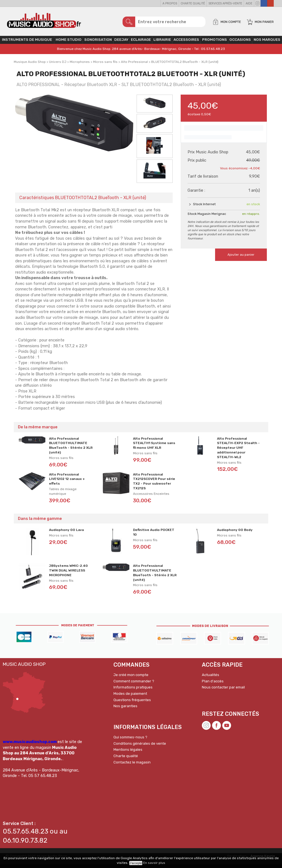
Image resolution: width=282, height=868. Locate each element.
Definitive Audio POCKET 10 (154, 536)
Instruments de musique (27, 43)
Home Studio (69, 43)
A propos (170, 3)
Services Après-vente (225, 3)
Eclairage (141, 43)
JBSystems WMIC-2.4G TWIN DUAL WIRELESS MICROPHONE (68, 574)
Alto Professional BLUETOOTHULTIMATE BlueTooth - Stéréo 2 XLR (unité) (71, 449)
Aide (249, 3)
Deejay (121, 43)
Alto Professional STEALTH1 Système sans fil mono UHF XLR (154, 447)
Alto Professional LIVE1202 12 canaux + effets (67, 483)
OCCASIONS (240, 43)
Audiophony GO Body (235, 534)
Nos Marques (267, 43)
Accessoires (186, 43)
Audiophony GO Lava (66, 534)
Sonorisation (98, 43)
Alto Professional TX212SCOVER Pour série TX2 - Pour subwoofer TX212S (154, 485)
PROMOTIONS (215, 43)
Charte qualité (193, 3)
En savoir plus (154, 863)
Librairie (162, 43)
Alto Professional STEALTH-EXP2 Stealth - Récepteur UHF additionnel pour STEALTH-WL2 (238, 451)
